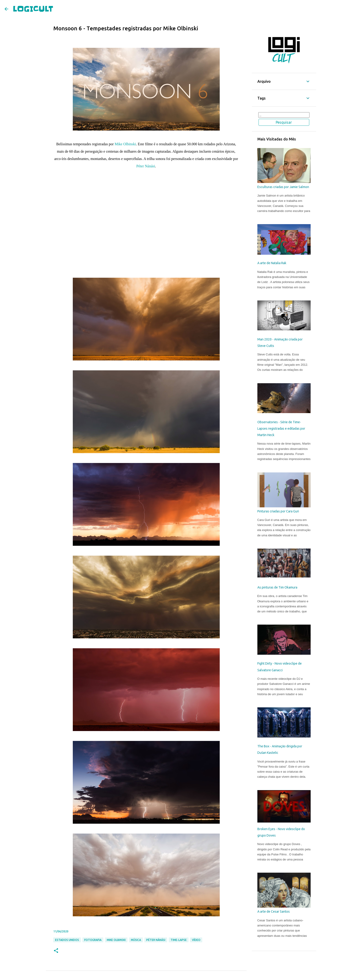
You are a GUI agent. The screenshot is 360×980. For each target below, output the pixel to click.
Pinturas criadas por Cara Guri (278, 511)
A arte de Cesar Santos (274, 911)
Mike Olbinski (125, 144)
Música (136, 940)
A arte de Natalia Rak (272, 263)
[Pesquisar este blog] (284, 115)
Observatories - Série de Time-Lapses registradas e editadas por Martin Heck (281, 429)
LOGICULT (33, 9)
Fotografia (93, 940)
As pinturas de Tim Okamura (277, 587)
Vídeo (196, 940)
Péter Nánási (146, 166)
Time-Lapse (179, 940)
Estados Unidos (67, 940)
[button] (56, 951)
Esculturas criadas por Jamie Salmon (283, 187)
